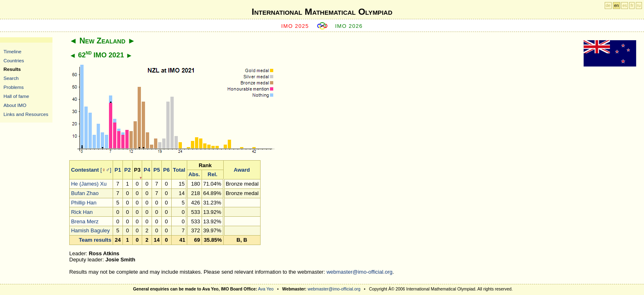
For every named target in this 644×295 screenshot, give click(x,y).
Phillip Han (84, 203)
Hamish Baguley (90, 230)
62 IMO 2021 (101, 55)
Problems (14, 87)
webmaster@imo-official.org (359, 272)
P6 (166, 170)
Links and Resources (26, 114)
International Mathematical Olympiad (322, 12)
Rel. (213, 174)
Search (11, 78)
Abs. (194, 174)
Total (179, 170)
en (617, 6)
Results (12, 69)
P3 (137, 170)
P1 (118, 170)
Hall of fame (16, 96)
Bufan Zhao (85, 193)
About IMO (15, 105)
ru (639, 6)
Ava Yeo (266, 289)
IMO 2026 (349, 26)
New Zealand (102, 41)
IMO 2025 (295, 26)
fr (632, 6)
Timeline (13, 51)
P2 (127, 170)
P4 (147, 170)
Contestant (85, 170)
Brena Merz (85, 221)
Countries (14, 60)
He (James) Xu (89, 184)
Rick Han (82, 212)
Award (242, 170)
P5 (157, 170)
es (625, 6)
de (608, 6)
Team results (95, 240)
